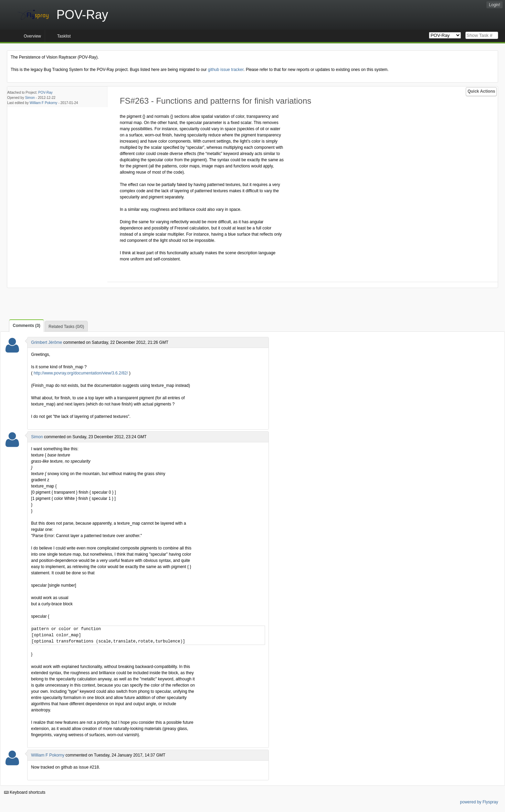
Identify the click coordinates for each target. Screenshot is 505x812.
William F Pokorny (44, 103)
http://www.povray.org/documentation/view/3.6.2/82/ (81, 373)
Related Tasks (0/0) (66, 327)
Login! (495, 5)
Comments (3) (27, 326)
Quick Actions (481, 91)
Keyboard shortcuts (25, 792)
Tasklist (64, 36)
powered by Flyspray (479, 802)
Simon (30, 98)
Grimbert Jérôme (46, 342)
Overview (32, 36)
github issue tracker (226, 70)
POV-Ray (45, 92)
